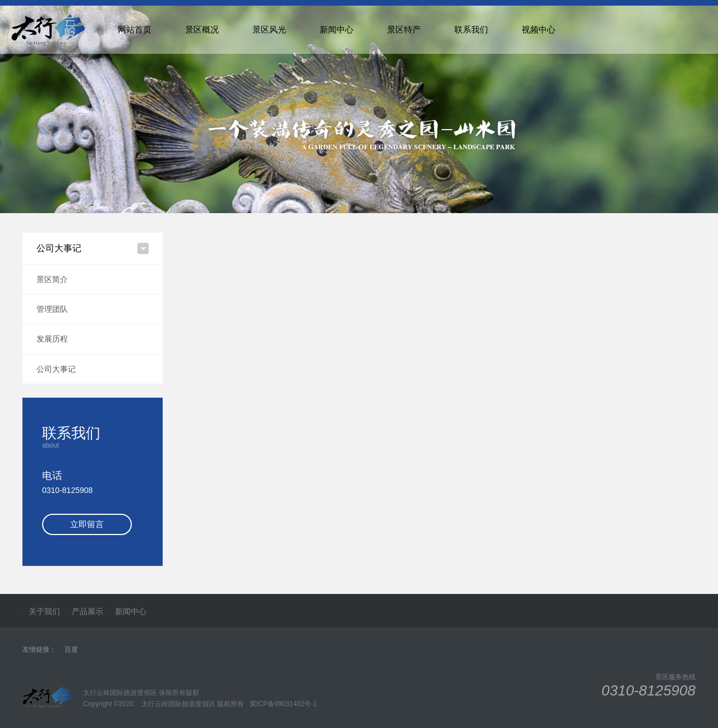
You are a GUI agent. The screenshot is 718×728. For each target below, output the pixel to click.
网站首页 (135, 29)
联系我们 (471, 29)
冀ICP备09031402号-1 (282, 704)
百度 (71, 649)
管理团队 (52, 309)
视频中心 (538, 29)
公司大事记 (56, 369)
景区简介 (52, 279)
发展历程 (52, 339)
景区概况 (202, 29)
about (50, 445)
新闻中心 (337, 29)
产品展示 (88, 611)
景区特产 (404, 29)
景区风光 (269, 29)
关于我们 (44, 611)
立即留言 (87, 524)
